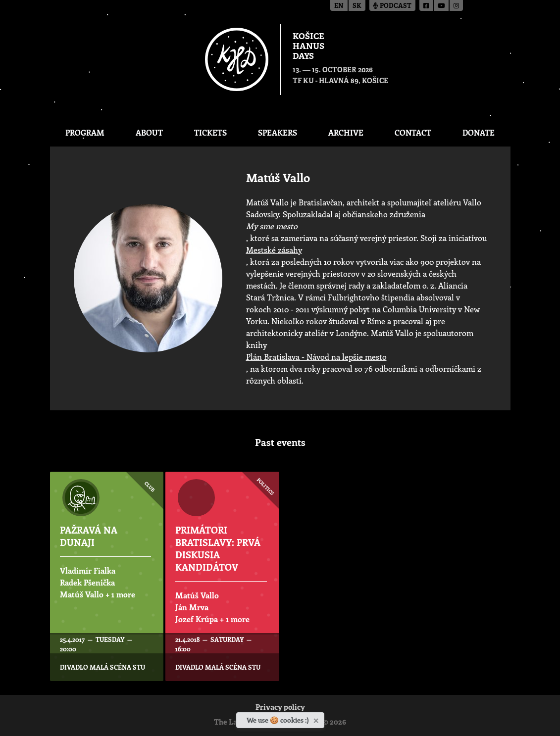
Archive (346, 132)
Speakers (278, 132)
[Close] (317, 719)
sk (357, 6)
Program (85, 132)
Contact (413, 132)
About (149, 132)
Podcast (392, 6)
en (339, 6)
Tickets (210, 132)
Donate (479, 132)
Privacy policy (280, 708)
